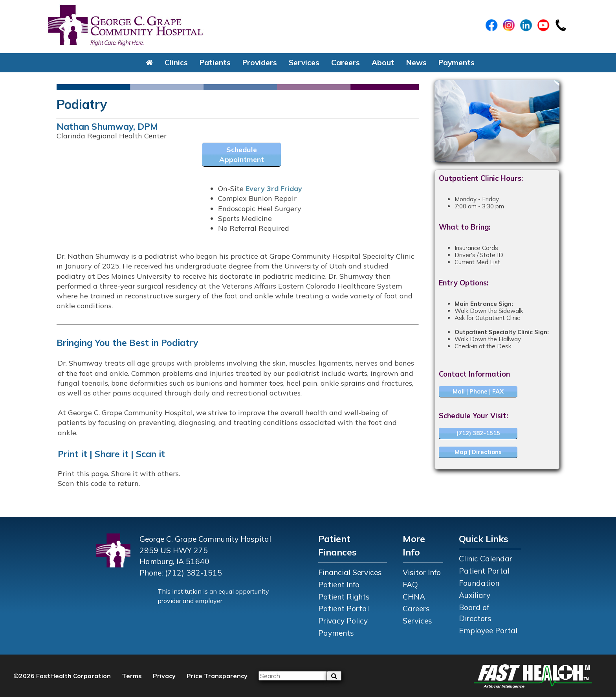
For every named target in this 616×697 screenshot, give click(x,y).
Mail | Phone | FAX (478, 391)
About (383, 63)
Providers (260, 63)
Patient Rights (344, 597)
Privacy (164, 676)
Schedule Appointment (242, 154)
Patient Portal (344, 609)
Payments (456, 63)
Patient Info (339, 585)
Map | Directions (478, 452)
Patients (215, 63)
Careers (346, 63)
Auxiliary (475, 595)
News (416, 63)
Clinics (176, 63)
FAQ (410, 585)
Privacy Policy (343, 621)
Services (304, 63)
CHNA (414, 597)
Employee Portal (488, 631)
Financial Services (350, 572)
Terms (132, 676)
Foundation (479, 583)
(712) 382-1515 (478, 433)
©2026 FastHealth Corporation (62, 676)
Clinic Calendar (486, 559)
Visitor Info (422, 572)
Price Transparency (217, 676)
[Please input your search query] (293, 676)
